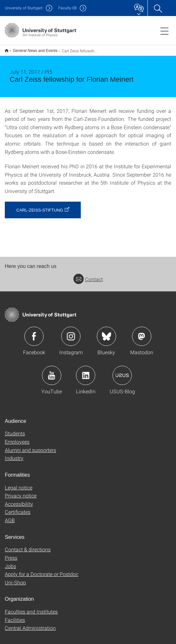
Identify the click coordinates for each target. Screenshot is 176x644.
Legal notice (19, 483)
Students (15, 429)
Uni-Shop (15, 578)
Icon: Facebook (34, 332)
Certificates (18, 508)
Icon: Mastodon (142, 332)
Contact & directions (28, 545)
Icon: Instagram (71, 332)
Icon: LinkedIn (86, 371)
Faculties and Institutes (31, 607)
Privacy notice (21, 491)
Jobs (10, 562)
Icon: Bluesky (106, 332)
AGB (10, 516)
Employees (17, 437)
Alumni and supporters (30, 446)
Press (11, 553)
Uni (24, 8)
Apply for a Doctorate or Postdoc (42, 570)
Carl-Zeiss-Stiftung (40, 206)
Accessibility (19, 500)
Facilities (15, 616)
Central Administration (30, 624)
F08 (67, 8)
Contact (88, 275)
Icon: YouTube (52, 371)
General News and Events (32, 48)
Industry (14, 454)
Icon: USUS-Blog (122, 371)
